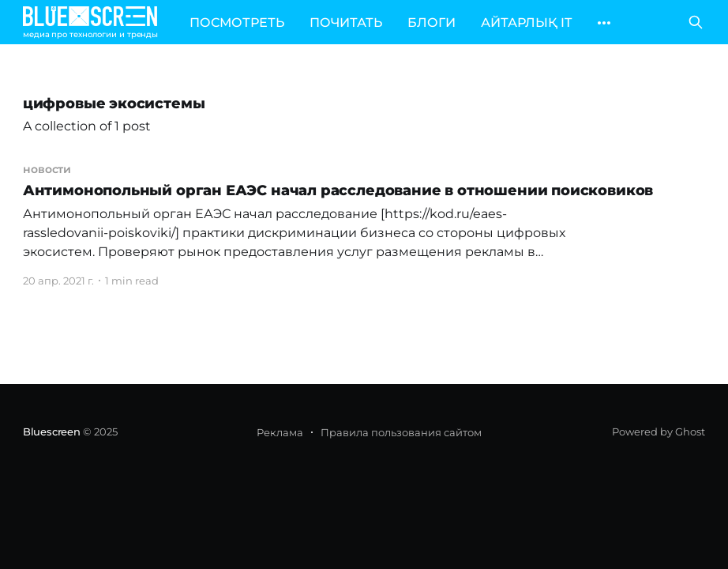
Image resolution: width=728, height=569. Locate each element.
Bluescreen (52, 431)
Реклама (280, 432)
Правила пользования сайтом (401, 432)
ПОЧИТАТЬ (346, 23)
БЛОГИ (432, 23)
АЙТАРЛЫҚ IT (526, 23)
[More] (604, 23)
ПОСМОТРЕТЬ (237, 23)
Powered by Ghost (659, 431)
